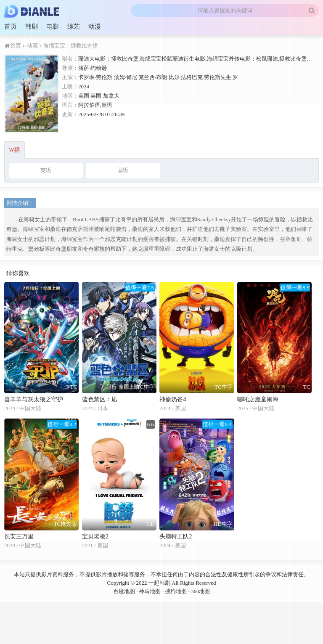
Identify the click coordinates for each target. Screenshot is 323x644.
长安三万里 (19, 537)
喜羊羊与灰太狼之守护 (34, 399)
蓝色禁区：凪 (100, 399)
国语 (123, 170)
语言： (70, 105)
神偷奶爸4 (173, 399)
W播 (15, 150)
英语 (46, 170)
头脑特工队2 (176, 537)
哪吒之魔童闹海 (258, 399)
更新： (70, 114)
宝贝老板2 (95, 537)
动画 (31, 46)
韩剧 (32, 27)
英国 (96, 96)
